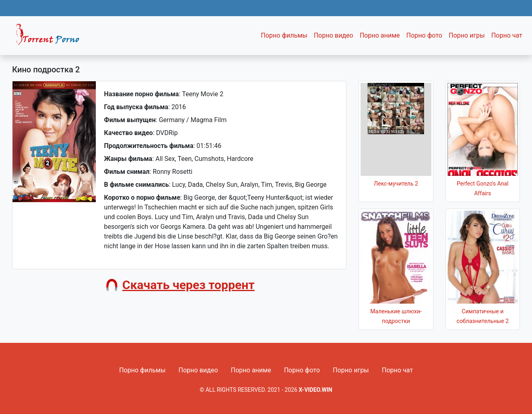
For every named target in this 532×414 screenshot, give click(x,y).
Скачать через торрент (189, 285)
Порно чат (507, 35)
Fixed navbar (51, 38)
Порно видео (334, 35)
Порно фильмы (284, 35)
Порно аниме (380, 35)
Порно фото (424, 35)
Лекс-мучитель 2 (396, 184)
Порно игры (467, 35)
